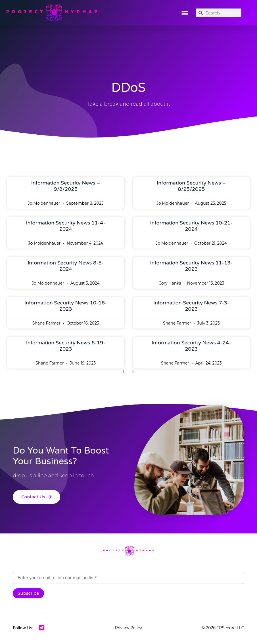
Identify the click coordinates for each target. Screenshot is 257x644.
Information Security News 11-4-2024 (66, 226)
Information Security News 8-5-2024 (66, 266)
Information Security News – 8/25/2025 (191, 186)
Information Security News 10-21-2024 (191, 226)
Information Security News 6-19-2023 (66, 346)
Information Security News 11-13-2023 (191, 266)
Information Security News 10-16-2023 (66, 306)
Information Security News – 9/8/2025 (66, 186)
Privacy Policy (128, 628)
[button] (185, 13)
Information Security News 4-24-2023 (191, 346)
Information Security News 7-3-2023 (191, 306)
